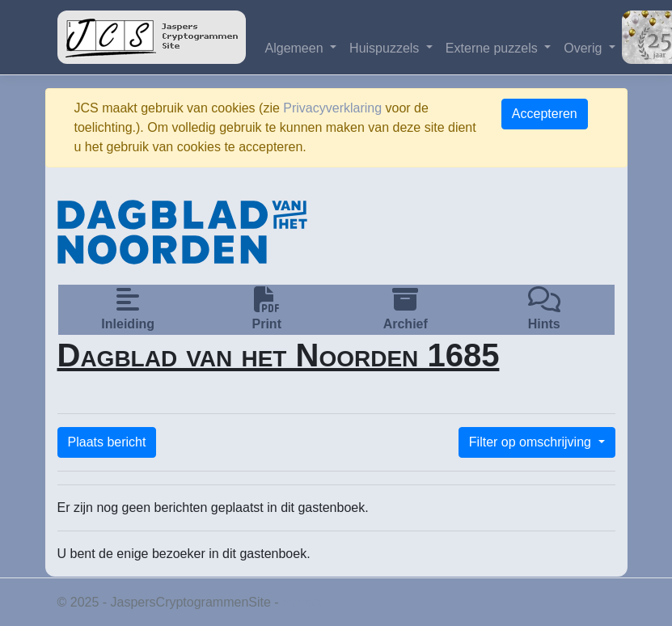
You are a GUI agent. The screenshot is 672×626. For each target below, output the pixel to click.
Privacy (303, 602)
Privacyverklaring (332, 108)
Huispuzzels (386, 48)
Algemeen (296, 48)
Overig (585, 48)
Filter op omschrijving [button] (532, 442)
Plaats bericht (107, 442)
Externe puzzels (493, 48)
